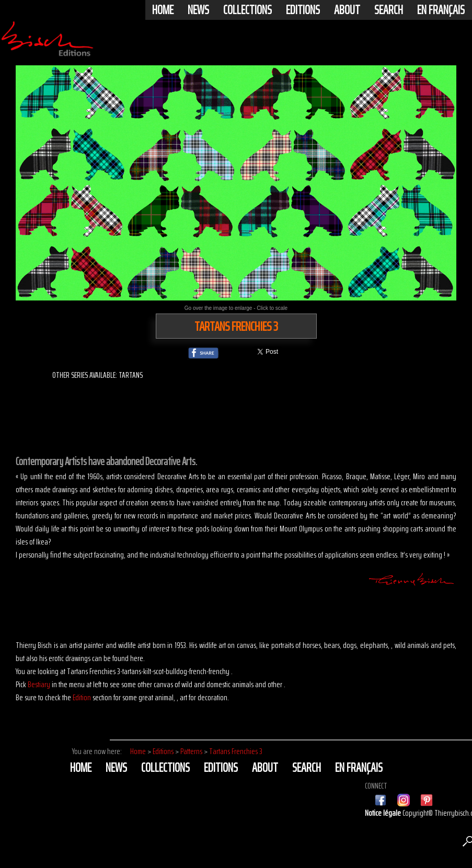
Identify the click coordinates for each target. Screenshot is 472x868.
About (347, 10)
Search (389, 10)
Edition (82, 697)
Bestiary (39, 684)
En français (441, 10)
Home (163, 10)
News (198, 10)
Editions (303, 10)
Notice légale (384, 813)
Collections (247, 10)
